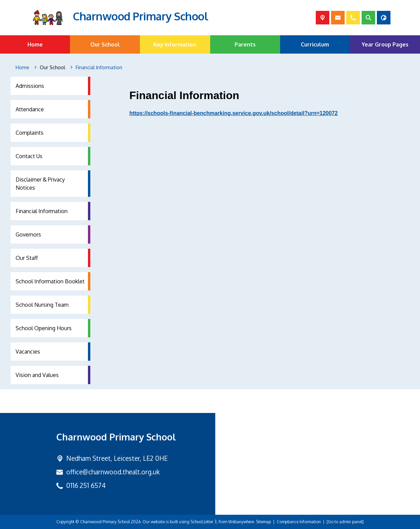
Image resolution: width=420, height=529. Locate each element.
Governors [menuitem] (28, 234)
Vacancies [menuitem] (28, 352)
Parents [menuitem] (245, 44)
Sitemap (263, 522)
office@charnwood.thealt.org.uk (113, 472)
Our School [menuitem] (105, 44)
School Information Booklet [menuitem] (50, 281)
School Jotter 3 (204, 522)
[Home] (22, 68)
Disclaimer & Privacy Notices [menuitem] (40, 184)
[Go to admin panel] (345, 522)
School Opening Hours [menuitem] (44, 328)
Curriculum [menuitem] (315, 44)
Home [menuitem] (35, 44)
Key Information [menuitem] (175, 44)
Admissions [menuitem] (30, 86)
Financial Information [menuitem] (42, 211)
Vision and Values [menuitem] (37, 375)
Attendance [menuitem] (30, 109)
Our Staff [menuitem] (27, 258)
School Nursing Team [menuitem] (42, 305)
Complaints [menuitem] (30, 133)
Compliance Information (299, 522)
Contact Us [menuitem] (29, 156)
